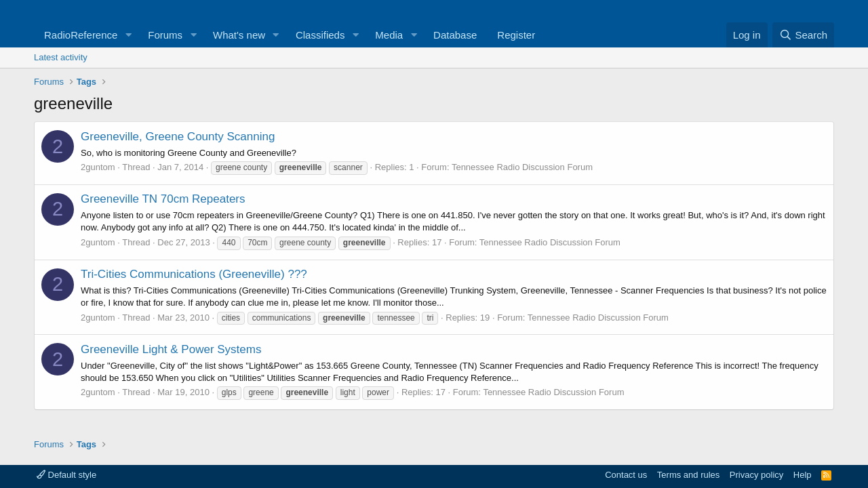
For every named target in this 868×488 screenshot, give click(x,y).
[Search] (803, 35)
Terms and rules (688, 475)
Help (803, 475)
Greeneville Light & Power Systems (171, 349)
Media (389, 35)
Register (516, 35)
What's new (239, 35)
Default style (66, 475)
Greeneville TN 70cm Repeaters (163, 199)
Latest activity (61, 57)
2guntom (98, 167)
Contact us (626, 475)
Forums (165, 35)
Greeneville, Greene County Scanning (178, 137)
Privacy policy (756, 475)
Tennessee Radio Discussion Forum (522, 167)
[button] (128, 35)
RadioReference (81, 35)
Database (455, 35)
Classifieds (320, 35)
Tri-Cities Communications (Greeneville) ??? (194, 274)
